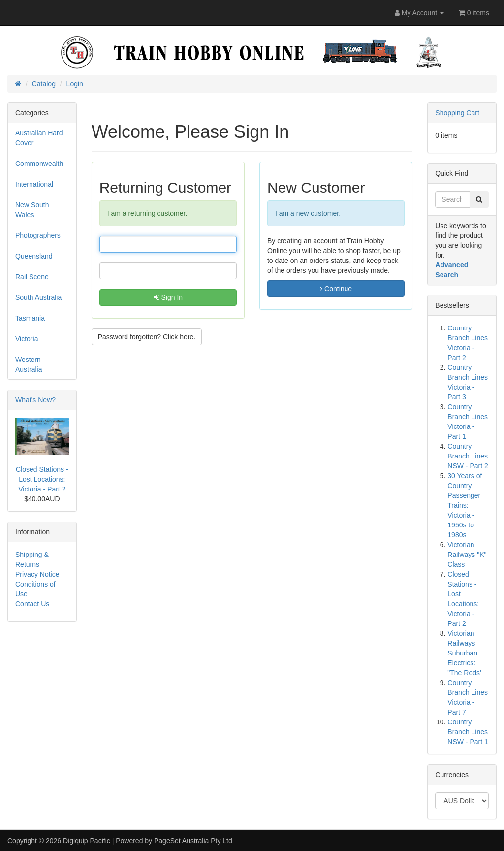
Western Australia (29, 364)
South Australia (38, 297)
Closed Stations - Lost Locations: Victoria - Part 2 (42, 479)
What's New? (35, 400)
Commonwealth (39, 164)
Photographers (38, 235)
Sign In (168, 297)
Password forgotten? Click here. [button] (147, 337)
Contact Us (32, 604)
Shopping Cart (457, 113)
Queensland (34, 256)
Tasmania (30, 318)
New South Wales (32, 210)
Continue (336, 289)
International (34, 184)
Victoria (27, 339)
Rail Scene (32, 277)
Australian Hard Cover (39, 138)
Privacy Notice (37, 574)
